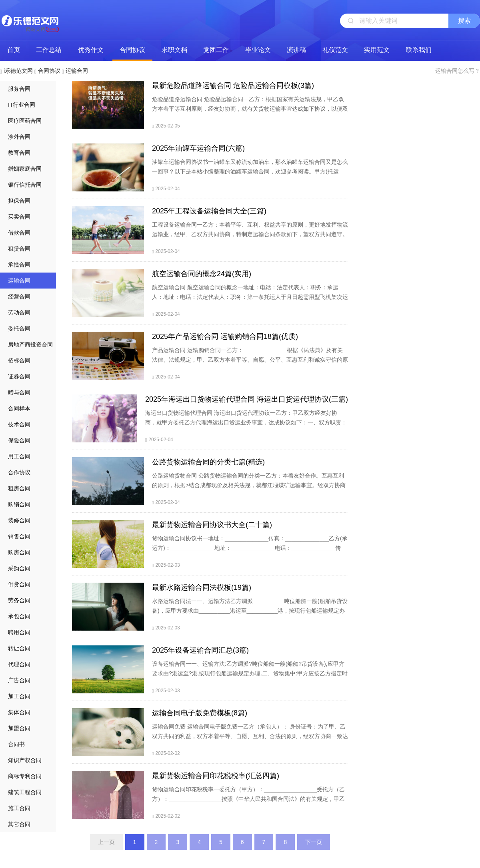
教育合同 (19, 153)
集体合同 (19, 712)
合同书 (16, 744)
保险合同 (19, 440)
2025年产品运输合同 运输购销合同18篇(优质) (225, 336)
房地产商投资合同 (30, 344)
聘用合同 (19, 632)
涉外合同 (19, 137)
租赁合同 (19, 249)
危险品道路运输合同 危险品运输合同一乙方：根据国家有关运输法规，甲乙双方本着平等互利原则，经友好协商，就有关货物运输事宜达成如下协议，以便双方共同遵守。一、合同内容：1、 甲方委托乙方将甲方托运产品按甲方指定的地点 (250, 113)
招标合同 (19, 360)
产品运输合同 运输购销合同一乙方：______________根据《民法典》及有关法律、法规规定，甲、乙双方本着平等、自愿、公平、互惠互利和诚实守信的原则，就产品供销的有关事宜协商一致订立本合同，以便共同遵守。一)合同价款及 (250, 364)
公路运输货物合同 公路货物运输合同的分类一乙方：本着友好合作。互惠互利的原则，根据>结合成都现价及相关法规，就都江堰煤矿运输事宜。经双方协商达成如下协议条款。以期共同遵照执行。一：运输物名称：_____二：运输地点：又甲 (249, 490)
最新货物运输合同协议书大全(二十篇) (212, 525)
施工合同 (19, 808)
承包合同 (19, 616)
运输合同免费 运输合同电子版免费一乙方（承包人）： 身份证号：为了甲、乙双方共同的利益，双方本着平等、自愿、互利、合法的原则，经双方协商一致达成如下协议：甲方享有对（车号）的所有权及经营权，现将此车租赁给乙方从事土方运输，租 (250, 741)
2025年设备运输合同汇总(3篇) (200, 650)
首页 (14, 50)
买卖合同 (19, 217)
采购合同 (19, 568)
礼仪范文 (335, 50)
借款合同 (19, 233)
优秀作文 (91, 50)
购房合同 (19, 552)
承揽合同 (19, 265)
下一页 (314, 842)
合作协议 (19, 472)
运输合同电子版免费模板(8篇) (200, 713)
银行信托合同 (25, 185)
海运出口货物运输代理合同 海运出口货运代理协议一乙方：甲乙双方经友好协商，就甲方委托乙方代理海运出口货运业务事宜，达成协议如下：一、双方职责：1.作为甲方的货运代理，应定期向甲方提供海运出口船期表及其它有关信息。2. (246, 422)
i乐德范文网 (30, 20)
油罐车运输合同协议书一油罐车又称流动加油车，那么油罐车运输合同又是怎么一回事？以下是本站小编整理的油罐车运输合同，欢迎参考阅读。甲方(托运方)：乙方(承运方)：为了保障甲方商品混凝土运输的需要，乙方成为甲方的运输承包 (250, 176)
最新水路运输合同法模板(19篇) (202, 587)
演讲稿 (296, 50)
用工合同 (19, 456)
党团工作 (216, 50)
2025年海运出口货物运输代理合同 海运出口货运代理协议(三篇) (247, 399)
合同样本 (19, 408)
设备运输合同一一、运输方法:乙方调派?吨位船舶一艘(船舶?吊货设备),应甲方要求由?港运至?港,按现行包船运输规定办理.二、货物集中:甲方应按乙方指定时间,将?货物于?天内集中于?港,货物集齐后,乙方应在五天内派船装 (250, 673)
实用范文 (377, 50)
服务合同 (19, 89)
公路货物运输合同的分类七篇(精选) (208, 462)
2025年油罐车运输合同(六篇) (198, 148)
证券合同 (19, 376)
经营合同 (19, 297)
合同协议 (132, 50)
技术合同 (19, 424)
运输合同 (77, 71)
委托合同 (19, 328)
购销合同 (19, 504)
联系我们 (419, 50)
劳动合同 (19, 313)
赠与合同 (19, 392)
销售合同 (19, 536)
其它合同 (19, 824)
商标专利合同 (25, 776)
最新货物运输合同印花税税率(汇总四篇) (216, 776)
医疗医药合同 (25, 121)
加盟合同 (19, 728)
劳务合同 (19, 600)
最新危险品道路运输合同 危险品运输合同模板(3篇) (233, 86)
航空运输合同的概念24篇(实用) (202, 274)
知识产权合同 (25, 760)
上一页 (106, 842)
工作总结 (49, 50)
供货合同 (19, 584)
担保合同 (19, 201)
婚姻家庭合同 (25, 169)
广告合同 (19, 680)
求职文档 (174, 50)
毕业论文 (258, 50)
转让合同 (19, 648)
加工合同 (19, 696)
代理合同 (19, 664)
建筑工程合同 (25, 792)
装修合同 (19, 520)
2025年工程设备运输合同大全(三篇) (209, 211)
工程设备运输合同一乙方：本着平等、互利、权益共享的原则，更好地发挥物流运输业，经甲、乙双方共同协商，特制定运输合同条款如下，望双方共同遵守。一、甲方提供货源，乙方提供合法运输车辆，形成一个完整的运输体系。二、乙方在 (250, 239)
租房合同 (19, 488)
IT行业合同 (22, 105)
